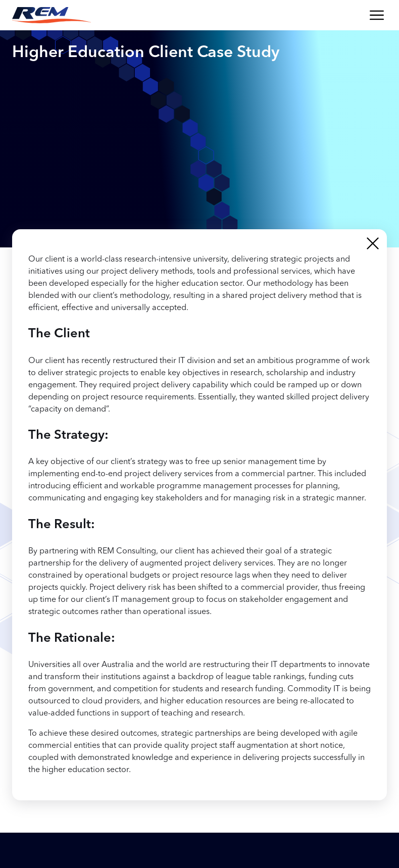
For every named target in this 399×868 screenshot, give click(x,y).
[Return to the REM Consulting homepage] (52, 15)
